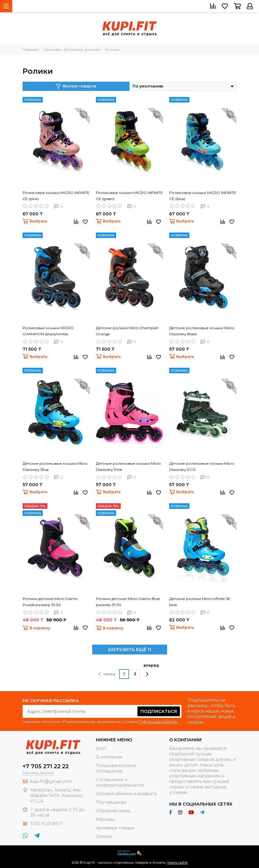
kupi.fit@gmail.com (51, 781)
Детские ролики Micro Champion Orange (127, 331)
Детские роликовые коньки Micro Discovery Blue (55, 466)
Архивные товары (115, 828)
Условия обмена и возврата (126, 794)
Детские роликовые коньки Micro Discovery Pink (128, 466)
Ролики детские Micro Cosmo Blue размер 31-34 (128, 602)
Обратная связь (113, 811)
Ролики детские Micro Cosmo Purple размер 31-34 (50, 602)
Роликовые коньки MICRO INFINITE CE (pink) (56, 196)
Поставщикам (111, 802)
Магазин (105, 819)
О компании (109, 757)
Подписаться (159, 711)
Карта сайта (177, 862)
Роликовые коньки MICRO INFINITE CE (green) (129, 196)
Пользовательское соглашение (116, 768)
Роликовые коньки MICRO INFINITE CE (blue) (203, 196)
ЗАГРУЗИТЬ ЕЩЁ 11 (129, 650)
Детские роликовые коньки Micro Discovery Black (202, 331)
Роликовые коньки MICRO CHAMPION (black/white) (48, 331)
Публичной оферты (158, 722)
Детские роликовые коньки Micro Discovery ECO (202, 466)
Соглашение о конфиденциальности (120, 782)
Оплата (104, 836)
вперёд (151, 670)
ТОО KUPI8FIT (47, 824)
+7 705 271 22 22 (46, 766)
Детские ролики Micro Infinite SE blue (200, 602)
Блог (101, 748)
